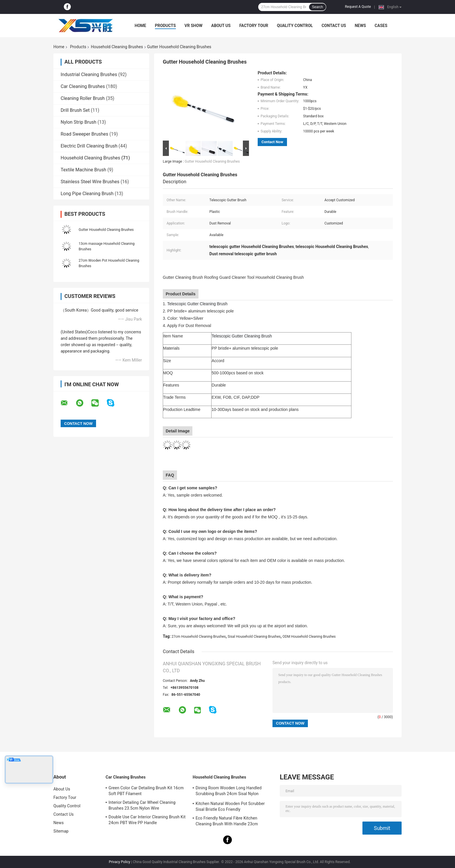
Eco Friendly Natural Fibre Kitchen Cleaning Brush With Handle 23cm (227, 821)
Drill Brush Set (75, 110)
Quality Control (295, 26)
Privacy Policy (120, 862)
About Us (221, 26)
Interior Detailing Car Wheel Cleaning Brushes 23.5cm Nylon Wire (142, 805)
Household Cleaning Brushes (117, 47)
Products (165, 26)
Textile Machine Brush (83, 170)
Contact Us (334, 26)
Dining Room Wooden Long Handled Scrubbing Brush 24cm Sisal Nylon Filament (229, 792)
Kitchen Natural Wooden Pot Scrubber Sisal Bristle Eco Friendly (230, 806)
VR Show (194, 26)
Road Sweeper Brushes (84, 134)
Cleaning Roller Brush (83, 98)
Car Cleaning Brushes (83, 86)
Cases (381, 26)
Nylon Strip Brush (78, 122)
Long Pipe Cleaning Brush (87, 194)
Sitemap (61, 831)
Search (317, 7)
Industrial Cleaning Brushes (89, 74)
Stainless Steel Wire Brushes (90, 182)
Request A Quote (358, 7)
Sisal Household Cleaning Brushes (254, 637)
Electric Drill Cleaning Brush (89, 146)
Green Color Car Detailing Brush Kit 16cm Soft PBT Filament (146, 791)
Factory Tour (254, 26)
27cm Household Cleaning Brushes (199, 637)
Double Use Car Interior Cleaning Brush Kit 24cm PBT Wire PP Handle (147, 820)
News (360, 26)
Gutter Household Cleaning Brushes (106, 230)
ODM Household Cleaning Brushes (309, 637)
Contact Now (272, 142)
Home (140, 26)
